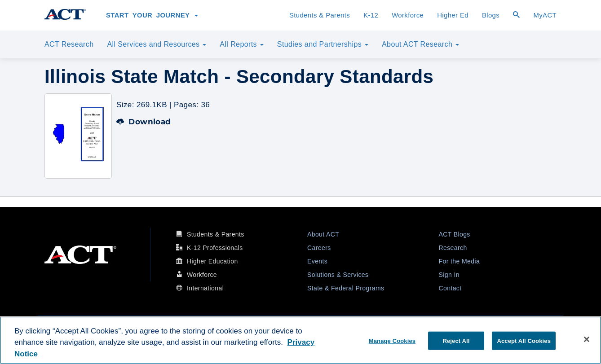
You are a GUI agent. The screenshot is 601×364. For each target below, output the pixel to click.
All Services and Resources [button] (157, 44)
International (205, 288)
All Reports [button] (242, 44)
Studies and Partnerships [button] (323, 44)
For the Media (460, 261)
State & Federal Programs (346, 288)
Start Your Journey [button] (152, 15)
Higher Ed (453, 15)
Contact (450, 288)
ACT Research (69, 44)
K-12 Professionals (215, 248)
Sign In (449, 275)
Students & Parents (320, 15)
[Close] (587, 339)
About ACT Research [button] (420, 44)
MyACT (545, 15)
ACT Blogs (455, 234)
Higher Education (212, 261)
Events (317, 261)
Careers (319, 248)
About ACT (323, 234)
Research (453, 248)
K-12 (371, 15)
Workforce (408, 15)
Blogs (491, 15)
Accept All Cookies (524, 340)
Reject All (456, 340)
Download (144, 122)
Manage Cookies (392, 340)
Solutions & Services (338, 275)
